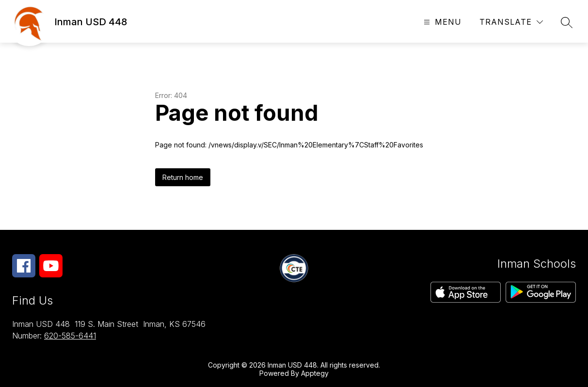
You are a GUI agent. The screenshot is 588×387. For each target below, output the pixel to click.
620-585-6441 (70, 336)
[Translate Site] (511, 22)
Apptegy (315, 373)
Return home (183, 177)
